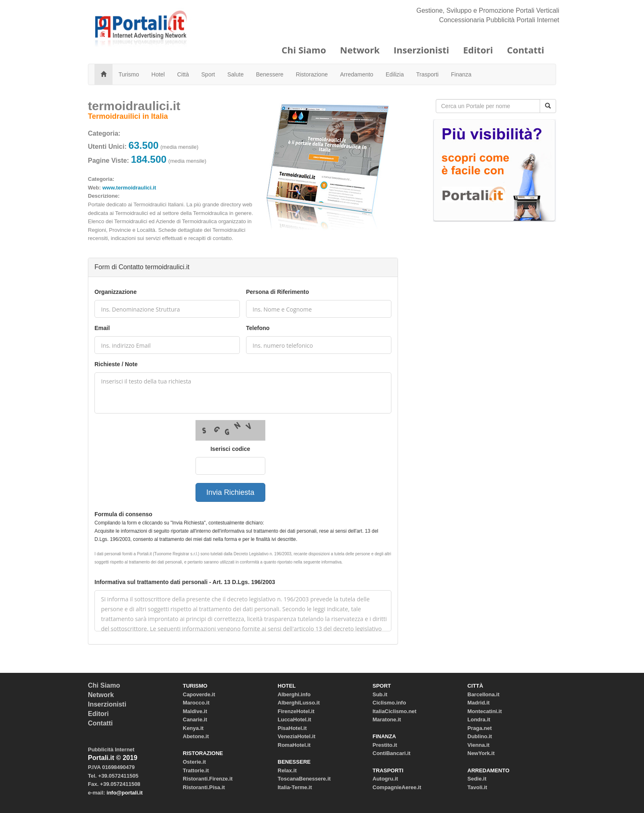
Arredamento (357, 74)
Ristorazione (312, 74)
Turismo (129, 74)
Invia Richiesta (230, 492)
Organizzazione (116, 292)
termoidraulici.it (134, 106)
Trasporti (427, 74)
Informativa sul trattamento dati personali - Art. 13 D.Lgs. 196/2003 (185, 582)
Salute (236, 74)
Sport (208, 74)
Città (183, 74)
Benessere (270, 74)
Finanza (461, 74)
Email (102, 328)
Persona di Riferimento (277, 292)
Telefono (258, 328)
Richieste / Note (116, 364)
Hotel (158, 74)
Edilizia (395, 74)
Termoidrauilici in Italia (128, 116)
